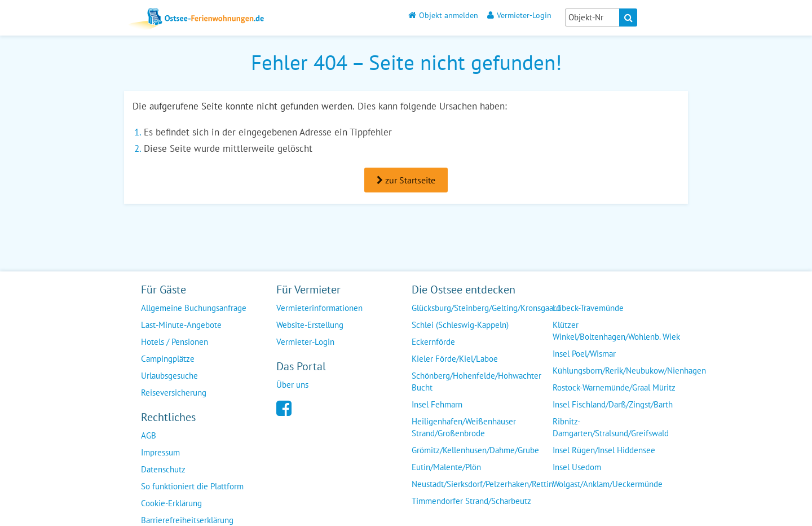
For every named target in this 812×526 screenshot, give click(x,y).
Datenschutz (163, 469)
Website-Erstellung (310, 325)
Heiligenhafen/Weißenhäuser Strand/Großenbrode (464, 427)
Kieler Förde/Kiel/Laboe (455, 359)
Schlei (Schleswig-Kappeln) (460, 325)
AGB (149, 435)
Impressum (160, 452)
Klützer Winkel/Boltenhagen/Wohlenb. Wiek (616, 331)
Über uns (292, 385)
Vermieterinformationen (319, 308)
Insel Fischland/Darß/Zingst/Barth (613, 404)
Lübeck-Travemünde (588, 308)
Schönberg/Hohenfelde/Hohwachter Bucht (476, 382)
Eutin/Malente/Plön (446, 467)
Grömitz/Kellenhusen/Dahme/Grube (475, 450)
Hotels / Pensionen (175, 342)
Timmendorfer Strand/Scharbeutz (471, 501)
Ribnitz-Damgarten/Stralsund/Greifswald (611, 427)
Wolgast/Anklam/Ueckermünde (608, 484)
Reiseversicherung (174, 393)
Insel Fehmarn (437, 404)
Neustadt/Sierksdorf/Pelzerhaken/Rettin (482, 484)
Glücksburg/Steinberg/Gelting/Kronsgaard (486, 308)
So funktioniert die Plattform (192, 486)
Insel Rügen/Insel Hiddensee (604, 450)
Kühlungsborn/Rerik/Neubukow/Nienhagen (629, 371)
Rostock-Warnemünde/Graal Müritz (614, 387)
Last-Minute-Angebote (181, 325)
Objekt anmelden (443, 15)
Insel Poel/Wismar (584, 354)
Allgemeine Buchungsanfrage (194, 308)
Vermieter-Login (519, 15)
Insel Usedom (577, 467)
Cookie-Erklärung (171, 503)
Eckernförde (433, 342)
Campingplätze (168, 359)
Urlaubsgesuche (169, 376)
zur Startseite (406, 180)
